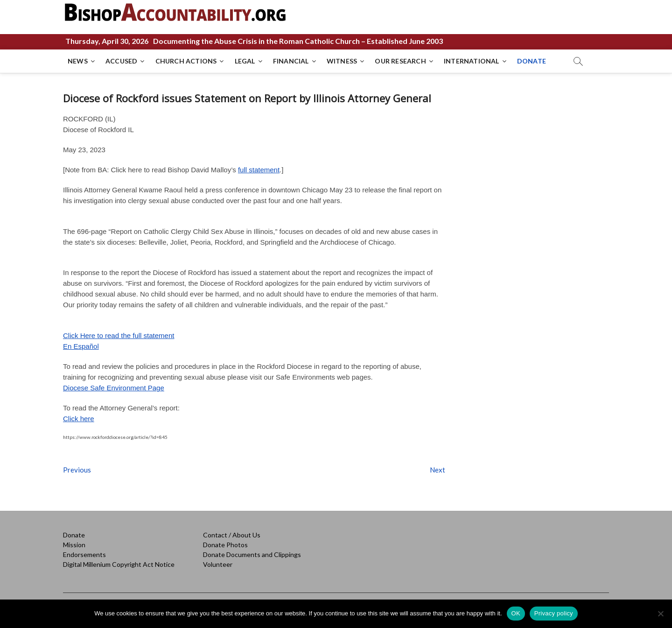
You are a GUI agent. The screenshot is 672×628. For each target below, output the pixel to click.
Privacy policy (554, 613)
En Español (81, 346)
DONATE (532, 61)
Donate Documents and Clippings (252, 554)
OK (516, 613)
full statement (259, 170)
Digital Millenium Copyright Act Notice (119, 564)
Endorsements (84, 554)
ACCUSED (121, 61)
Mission (74, 545)
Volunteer (218, 564)
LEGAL (245, 61)
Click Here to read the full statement (119, 335)
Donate (74, 535)
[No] (660, 614)
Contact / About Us (232, 535)
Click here (79, 419)
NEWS (78, 61)
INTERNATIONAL (472, 61)
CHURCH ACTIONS (186, 61)
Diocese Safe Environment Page (114, 388)
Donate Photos (225, 545)
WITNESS (342, 61)
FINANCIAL (291, 61)
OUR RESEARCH (400, 61)
